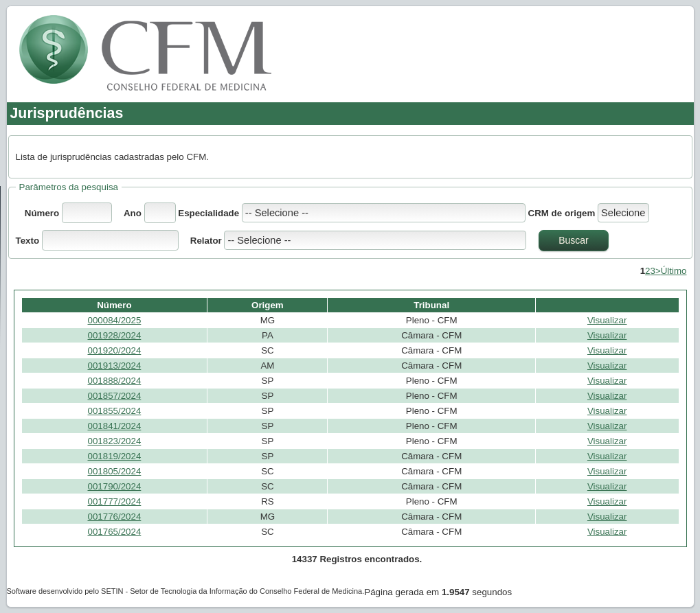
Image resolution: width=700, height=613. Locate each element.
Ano (133, 213)
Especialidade (210, 213)
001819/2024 (115, 456)
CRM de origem (562, 213)
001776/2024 (115, 517)
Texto (29, 241)
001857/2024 (115, 396)
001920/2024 (115, 350)
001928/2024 (115, 335)
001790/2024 (115, 486)
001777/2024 (115, 501)
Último (674, 271)
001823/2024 (115, 441)
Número (42, 213)
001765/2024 (115, 532)
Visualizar (607, 320)
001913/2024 (115, 366)
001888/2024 (115, 381)
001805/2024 (115, 471)
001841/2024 (115, 426)
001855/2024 (115, 411)
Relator (206, 241)
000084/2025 (115, 320)
